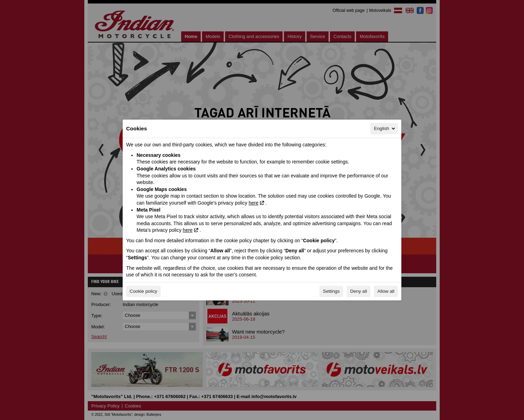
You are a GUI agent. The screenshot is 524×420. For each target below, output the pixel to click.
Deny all (359, 291)
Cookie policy (143, 291)
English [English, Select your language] (385, 129)
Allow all (386, 291)
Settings (331, 291)
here (254, 203)
